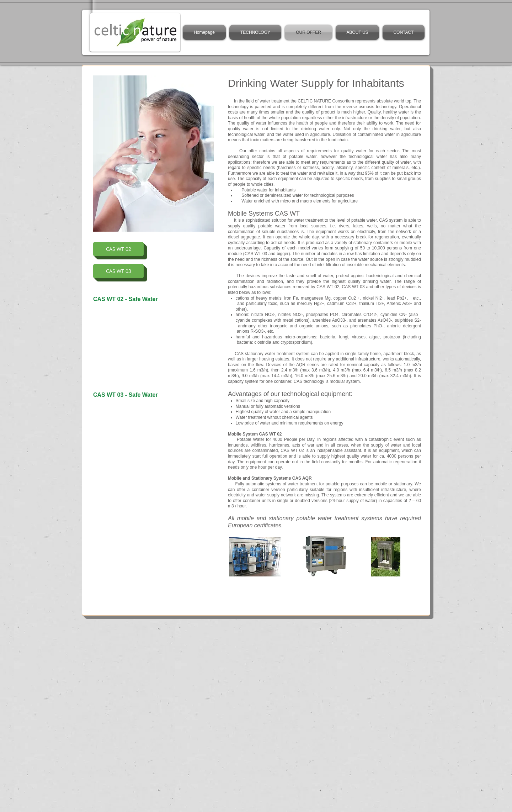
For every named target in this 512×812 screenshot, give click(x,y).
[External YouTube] (154, 344)
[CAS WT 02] (118, 249)
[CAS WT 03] (118, 271)
